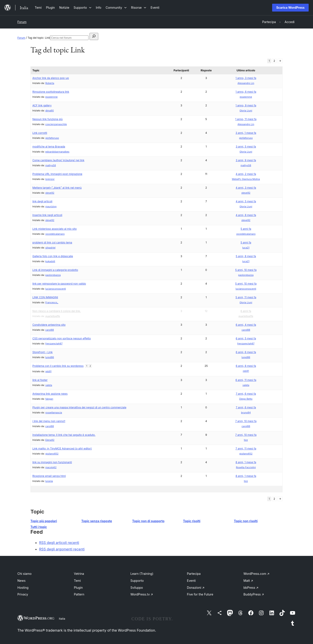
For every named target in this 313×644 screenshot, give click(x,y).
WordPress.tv (142, 594)
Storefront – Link (42, 352)
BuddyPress (254, 594)
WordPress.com (256, 574)
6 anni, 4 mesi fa (246, 325)
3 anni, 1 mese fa (246, 133)
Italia (62, 619)
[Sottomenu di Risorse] (139, 8)
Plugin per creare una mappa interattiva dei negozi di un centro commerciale (79, 407)
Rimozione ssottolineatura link (51, 92)
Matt (248, 581)
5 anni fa (246, 229)
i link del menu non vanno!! (49, 421)
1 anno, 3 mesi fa (246, 78)
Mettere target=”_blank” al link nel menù (57, 188)
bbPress (251, 588)
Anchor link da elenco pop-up (51, 78)
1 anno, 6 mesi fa (246, 92)
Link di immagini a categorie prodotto (55, 270)
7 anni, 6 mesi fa (246, 394)
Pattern (79, 594)
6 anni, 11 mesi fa (246, 380)
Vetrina (79, 574)
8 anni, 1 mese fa (246, 462)
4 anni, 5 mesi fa (246, 201)
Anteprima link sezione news (50, 394)
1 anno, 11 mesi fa (246, 119)
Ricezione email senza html (49, 476)
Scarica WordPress (290, 8)
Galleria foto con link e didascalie (53, 256)
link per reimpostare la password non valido (59, 284)
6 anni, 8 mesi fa (246, 366)
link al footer (40, 380)
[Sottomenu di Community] (116, 8)
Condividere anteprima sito (49, 325)
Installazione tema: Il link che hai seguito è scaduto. (64, 435)
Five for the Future (200, 594)
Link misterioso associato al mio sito (55, 229)
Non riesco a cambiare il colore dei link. (57, 311)
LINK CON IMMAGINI (45, 297)
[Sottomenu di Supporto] (83, 8)
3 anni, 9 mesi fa (246, 160)
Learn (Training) (142, 574)
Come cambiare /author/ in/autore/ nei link (58, 160)
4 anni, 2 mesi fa (246, 174)
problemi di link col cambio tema (52, 242)
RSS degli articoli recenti (59, 543)
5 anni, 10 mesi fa (246, 270)
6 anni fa (246, 311)
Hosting (23, 588)
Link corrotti (40, 133)
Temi (77, 581)
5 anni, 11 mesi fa (246, 297)
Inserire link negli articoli (47, 215)
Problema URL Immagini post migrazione (57, 174)
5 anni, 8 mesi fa (246, 256)
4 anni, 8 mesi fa (246, 215)
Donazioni (196, 588)
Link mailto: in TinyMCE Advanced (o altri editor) (62, 449)
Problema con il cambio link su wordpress (58, 366)
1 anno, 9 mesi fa (246, 105)
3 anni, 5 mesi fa (246, 147)
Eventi (191, 581)
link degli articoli (42, 201)
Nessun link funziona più (47, 119)
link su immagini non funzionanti (52, 462)
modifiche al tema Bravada (49, 147)
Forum (22, 22)
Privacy (23, 594)
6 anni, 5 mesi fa (246, 338)
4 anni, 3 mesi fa (246, 188)
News (21, 581)
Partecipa (194, 574)
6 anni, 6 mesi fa (246, 352)
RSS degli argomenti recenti (62, 549)
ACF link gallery (42, 105)
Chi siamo (24, 574)
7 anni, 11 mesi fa (246, 449)
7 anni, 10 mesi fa (246, 421)
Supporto (137, 581)
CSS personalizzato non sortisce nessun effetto (62, 338)
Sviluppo (137, 588)
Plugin (78, 588)
